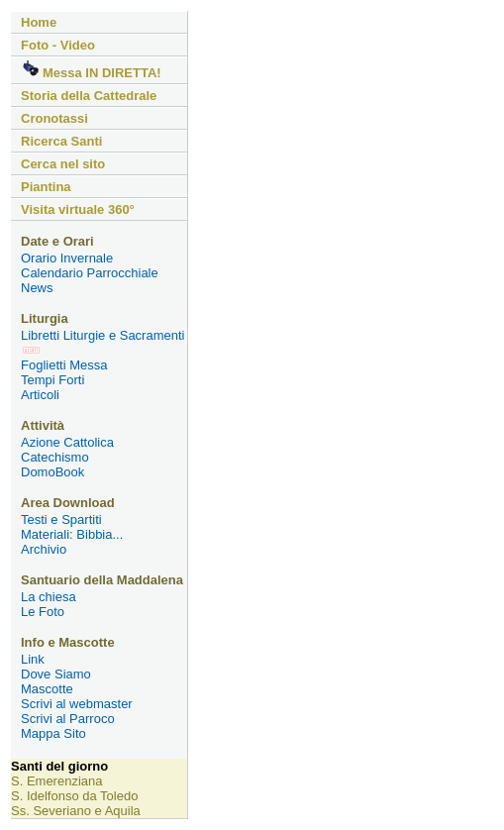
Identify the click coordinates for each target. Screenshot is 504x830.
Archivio (44, 549)
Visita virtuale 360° (78, 209)
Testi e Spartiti (61, 519)
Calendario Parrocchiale (90, 273)
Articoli (40, 395)
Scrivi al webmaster (77, 704)
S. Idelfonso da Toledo (74, 796)
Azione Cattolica (67, 442)
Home (39, 22)
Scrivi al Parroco (68, 719)
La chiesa (49, 597)
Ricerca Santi (61, 141)
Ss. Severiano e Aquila (76, 811)
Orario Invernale (67, 258)
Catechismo (55, 457)
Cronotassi (54, 118)
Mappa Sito (53, 733)
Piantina (46, 187)
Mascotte (47, 689)
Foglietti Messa (64, 365)
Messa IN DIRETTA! (91, 70)
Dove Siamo (56, 674)
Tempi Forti (52, 380)
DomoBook (52, 472)
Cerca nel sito (63, 164)
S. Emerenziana (57, 781)
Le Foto (43, 612)
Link (33, 659)
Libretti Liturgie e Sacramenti (102, 341)
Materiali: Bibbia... (72, 534)
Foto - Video (58, 45)
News (37, 288)
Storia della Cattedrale (89, 96)
